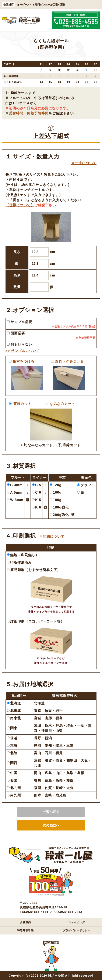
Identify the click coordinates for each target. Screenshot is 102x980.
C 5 (36, 485)
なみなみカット (62, 404)
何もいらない (20, 344)
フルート (18, 478)
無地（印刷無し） (23, 555)
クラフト (86, 485)
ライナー (39, 478)
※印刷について (52, 536)
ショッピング (77, 922)
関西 (12, 763)
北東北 (14, 711)
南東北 (14, 718)
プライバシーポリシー (77, 930)
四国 (12, 780)
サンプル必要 (20, 322)
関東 (12, 728)
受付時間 (16, 113)
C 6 (36, 492)
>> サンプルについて (23, 351)
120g (56, 485)
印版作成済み (19, 562)
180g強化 (59, 507)
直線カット (22, 404)
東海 (12, 746)
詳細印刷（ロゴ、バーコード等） (36, 621)
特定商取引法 (25, 930)
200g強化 (59, 515)
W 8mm (15, 500)
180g (56, 500)
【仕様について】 (20, 205)
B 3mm (15, 485)
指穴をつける (24, 361)
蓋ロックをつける (69, 361)
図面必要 (16, 333)
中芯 (62, 478)
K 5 (36, 500)
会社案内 (25, 922)
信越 (12, 738)
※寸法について (84, 163)
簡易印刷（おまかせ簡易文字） (34, 570)
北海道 (14, 703)
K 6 (36, 507)
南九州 (14, 795)
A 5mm (15, 492)
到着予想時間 (38, 113)
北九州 (14, 788)
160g (56, 492)
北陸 (12, 753)
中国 (12, 773)
